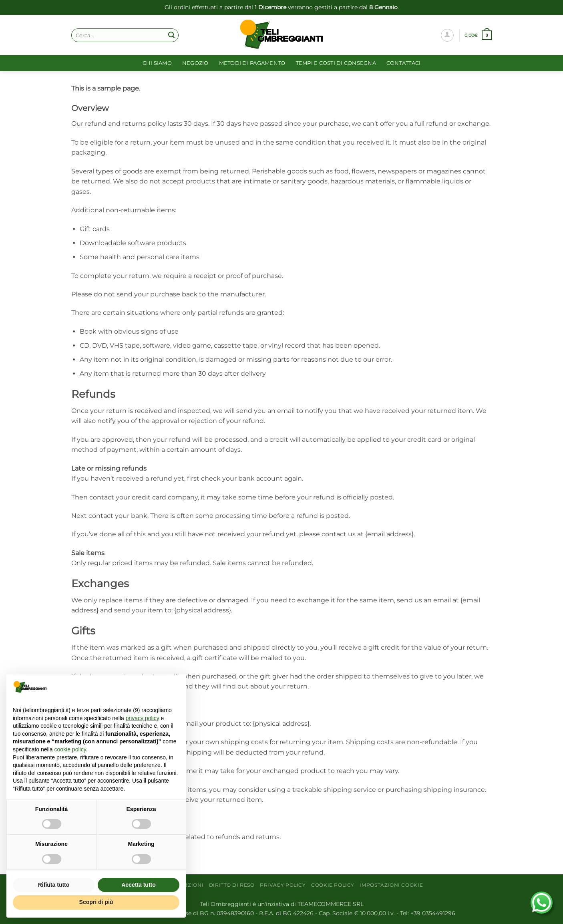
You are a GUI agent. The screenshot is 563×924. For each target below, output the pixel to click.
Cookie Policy (333, 885)
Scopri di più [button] (96, 902)
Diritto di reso (232, 885)
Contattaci (404, 63)
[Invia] (171, 35)
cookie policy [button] (70, 749)
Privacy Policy (283, 885)
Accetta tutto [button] (139, 885)
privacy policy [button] (143, 718)
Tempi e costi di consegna (336, 63)
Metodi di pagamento (252, 63)
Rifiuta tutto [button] (54, 885)
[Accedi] (447, 35)
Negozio (195, 63)
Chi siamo (157, 63)
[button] (478, 35)
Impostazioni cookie (391, 885)
